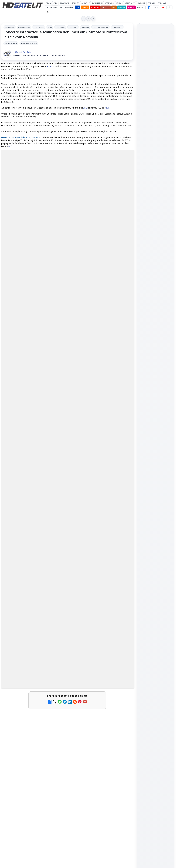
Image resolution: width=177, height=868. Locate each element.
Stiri (50, 27)
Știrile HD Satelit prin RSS (155, 363)
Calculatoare (51, 7)
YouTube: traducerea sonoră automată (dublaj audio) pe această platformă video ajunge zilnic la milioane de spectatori (26, 660)
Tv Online (151, 3)
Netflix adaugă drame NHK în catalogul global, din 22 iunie (95, 656)
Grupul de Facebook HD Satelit (155, 320)
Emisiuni (119, 3)
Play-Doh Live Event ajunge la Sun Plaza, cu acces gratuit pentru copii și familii (154, 84)
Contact (141, 7)
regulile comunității (41, 554)
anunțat (51, 66)
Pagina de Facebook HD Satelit (155, 310)
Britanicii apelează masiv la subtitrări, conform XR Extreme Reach (28, 628)
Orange (85, 7)
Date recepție (97, 3)
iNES (114, 7)
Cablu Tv (75, 3)
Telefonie (141, 3)
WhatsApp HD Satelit (155, 328)
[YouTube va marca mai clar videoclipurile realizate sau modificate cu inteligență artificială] (155, 66)
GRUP (156, 7)
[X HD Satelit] (48, 12)
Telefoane (60, 27)
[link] (34, 634)
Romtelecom (24, 27)
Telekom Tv (117, 27)
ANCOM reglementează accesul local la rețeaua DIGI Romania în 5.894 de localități (26, 719)
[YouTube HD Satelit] (163, 7)
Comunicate (64, 3)
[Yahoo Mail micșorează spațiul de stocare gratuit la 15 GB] (123, 721)
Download (10, 27)
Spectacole (39, 27)
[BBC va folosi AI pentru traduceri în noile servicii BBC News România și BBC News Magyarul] (123, 631)
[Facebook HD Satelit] (149, 7)
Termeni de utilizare (155, 424)
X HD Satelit (155, 348)
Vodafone (95, 7)
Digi (142, 387)
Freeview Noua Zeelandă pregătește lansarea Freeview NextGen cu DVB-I (95, 746)
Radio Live (162, 3)
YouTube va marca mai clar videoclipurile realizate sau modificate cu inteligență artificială (155, 50)
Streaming (109, 3)
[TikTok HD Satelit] (170, 7)
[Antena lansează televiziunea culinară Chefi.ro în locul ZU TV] (155, 132)
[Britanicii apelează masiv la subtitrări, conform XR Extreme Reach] (56, 631)
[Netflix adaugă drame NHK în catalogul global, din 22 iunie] (123, 659)
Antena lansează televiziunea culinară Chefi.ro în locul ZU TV (154, 117)
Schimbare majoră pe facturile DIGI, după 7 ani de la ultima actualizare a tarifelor (94, 691)
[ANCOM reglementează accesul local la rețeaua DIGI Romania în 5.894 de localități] (56, 721)
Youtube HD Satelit (155, 335)
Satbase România (66, 7)
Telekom (131, 7)
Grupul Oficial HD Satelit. (49, 558)
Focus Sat (106, 7)
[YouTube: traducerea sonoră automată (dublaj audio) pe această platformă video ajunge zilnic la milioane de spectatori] (56, 659)
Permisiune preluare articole (155, 416)
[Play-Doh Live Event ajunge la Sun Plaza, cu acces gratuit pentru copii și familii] (155, 100)
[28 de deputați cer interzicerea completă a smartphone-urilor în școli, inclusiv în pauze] (56, 749)
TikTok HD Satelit (155, 341)
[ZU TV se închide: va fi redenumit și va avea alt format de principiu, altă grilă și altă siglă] (56, 693)
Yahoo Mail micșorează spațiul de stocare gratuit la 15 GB (94, 718)
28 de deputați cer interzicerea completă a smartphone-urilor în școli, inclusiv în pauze (27, 747)
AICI (86, 108)
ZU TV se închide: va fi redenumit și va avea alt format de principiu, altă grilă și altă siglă (26, 691)
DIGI (78, 7)
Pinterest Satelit (155, 355)
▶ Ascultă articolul (29, 43)
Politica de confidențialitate (155, 432)
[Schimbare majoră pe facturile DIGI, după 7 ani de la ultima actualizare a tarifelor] (123, 693)
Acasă (48, 3)
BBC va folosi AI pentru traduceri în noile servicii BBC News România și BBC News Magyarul (94, 629)
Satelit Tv (85, 3)
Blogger (108, 773)
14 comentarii (11, 43)
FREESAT (151, 387)
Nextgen (122, 7)
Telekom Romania (101, 27)
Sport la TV (130, 3)
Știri (55, 3)
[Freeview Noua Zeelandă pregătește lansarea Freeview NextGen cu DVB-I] (123, 749)
